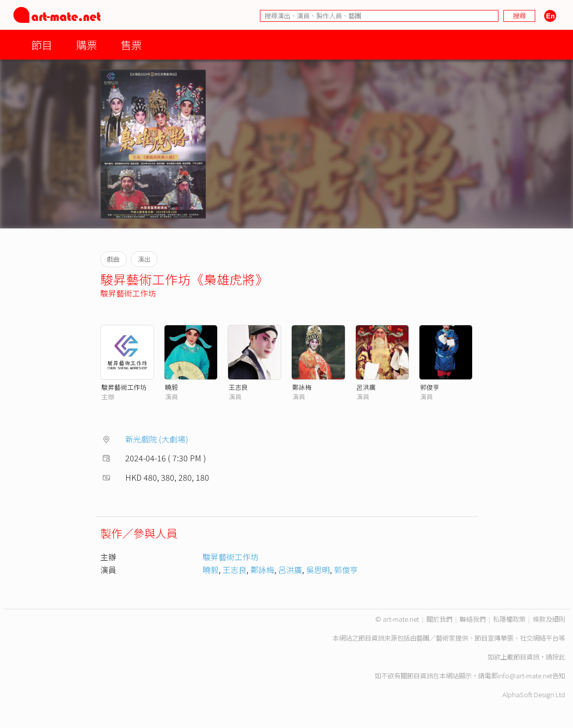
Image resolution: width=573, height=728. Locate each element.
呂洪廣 (366, 387)
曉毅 (171, 387)
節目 (42, 44)
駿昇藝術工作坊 (128, 293)
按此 (559, 657)
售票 (131, 44)
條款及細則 (549, 619)
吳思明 (318, 570)
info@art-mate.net (525, 676)
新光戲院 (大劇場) (157, 439)
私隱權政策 (509, 619)
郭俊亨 (430, 387)
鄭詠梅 (302, 387)
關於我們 (439, 619)
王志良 (238, 387)
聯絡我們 (473, 619)
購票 (86, 44)
